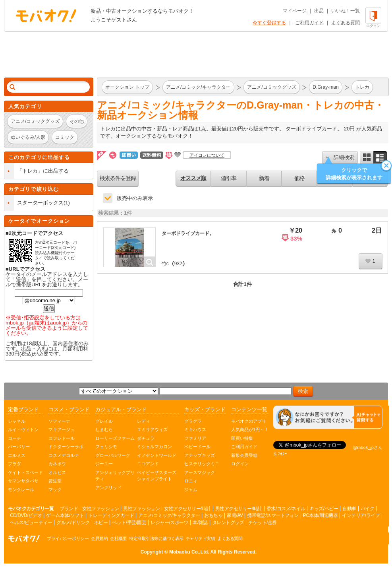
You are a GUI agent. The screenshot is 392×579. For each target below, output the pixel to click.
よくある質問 (346, 23)
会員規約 (99, 538)
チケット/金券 (263, 523)
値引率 (229, 178)
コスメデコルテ (64, 455)
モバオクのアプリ (249, 421)
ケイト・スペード (25, 472)
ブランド (69, 509)
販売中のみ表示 (135, 198)
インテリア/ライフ (361, 515)
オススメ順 (193, 178)
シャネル (17, 421)
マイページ (295, 11)
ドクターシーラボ (66, 447)
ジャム (191, 490)
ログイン (240, 464)
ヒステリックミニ (202, 464)
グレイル (104, 421)
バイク (368, 509)
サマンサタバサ (23, 481)
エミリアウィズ (152, 429)
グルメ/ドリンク (73, 523)
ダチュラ (146, 438)
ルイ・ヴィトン (23, 429)
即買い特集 (242, 438)
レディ (144, 421)
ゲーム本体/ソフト (65, 515)
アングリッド (108, 488)
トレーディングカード (111, 515)
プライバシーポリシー (68, 538)
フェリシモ (106, 447)
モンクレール (21, 490)
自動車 (349, 509)
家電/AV (235, 515)
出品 (319, 11)
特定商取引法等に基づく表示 (156, 538)
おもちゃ (213, 515)
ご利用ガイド (309, 23)
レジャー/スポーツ (169, 523)
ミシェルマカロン (154, 447)
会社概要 (118, 538)
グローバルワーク (113, 455)
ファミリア (195, 438)
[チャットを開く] (328, 417)
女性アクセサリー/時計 (187, 509)
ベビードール (197, 447)
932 (178, 264)
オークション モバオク (46, 16)
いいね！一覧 (346, 11)
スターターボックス (40, 203)
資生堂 (55, 481)
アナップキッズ (200, 455)
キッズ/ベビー (324, 509)
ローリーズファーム (115, 438)
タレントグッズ (228, 523)
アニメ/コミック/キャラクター (169, 515)
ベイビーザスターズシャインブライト (157, 476)
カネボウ (57, 464)
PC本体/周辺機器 (321, 515)
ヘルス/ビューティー (31, 523)
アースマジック (200, 472)
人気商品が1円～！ (250, 429)
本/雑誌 (200, 523)
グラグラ (193, 421)
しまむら (104, 429)
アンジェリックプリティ (115, 476)
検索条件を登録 (118, 178)
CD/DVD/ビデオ (26, 515)
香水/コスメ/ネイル (286, 509)
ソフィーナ (59, 421)
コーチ (14, 438)
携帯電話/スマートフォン (273, 515)
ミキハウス (195, 429)
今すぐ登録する (269, 23)
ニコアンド (148, 464)
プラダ (14, 464)
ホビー (101, 523)
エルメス (17, 455)
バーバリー (19, 447)
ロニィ (191, 481)
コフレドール (62, 438)
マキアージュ (62, 429)
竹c (165, 264)
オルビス (57, 472)
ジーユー (104, 464)
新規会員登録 (244, 455)
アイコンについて (207, 155)
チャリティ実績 (201, 538)
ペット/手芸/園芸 (129, 523)
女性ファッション (100, 509)
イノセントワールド (157, 455)
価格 (299, 178)
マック (55, 490)
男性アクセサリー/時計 (239, 509)
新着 (264, 178)
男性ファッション (141, 509)
